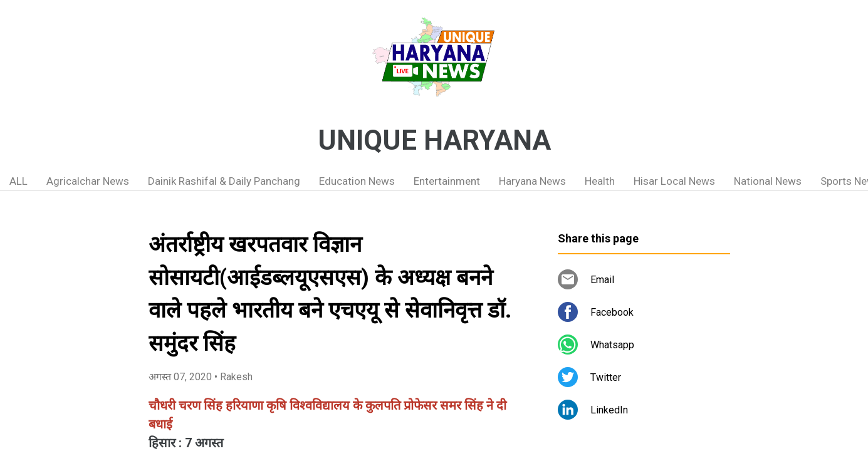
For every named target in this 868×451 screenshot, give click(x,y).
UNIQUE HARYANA (434, 140)
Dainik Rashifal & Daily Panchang (224, 181)
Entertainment (447, 181)
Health (600, 181)
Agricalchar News (88, 181)
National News (768, 181)
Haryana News (532, 181)
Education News (357, 181)
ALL (18, 181)
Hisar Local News (674, 181)
